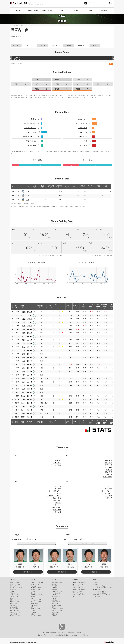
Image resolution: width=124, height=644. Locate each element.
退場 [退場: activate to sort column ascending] (107, 187)
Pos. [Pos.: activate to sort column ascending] (46, 306)
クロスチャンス (82, 123)
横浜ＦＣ (33, 597)
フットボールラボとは (99, 586)
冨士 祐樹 (108, 467)
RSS (111, 64)
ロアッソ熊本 (55, 612)
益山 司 (58, 503)
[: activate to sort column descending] (13, 187)
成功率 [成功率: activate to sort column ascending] (83, 187)
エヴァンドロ (108, 486)
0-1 (31, 354)
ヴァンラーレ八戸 (35, 584)
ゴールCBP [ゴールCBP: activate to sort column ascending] (111, 306)
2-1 (31, 406)
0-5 (31, 364)
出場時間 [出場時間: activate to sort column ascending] (59, 187)
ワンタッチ (30, 123)
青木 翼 (58, 486)
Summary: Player (47, 11)
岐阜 (28, 191)
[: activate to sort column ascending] (17, 187)
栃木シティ (34, 593)
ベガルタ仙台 (34, 586)
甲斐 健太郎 (108, 477)
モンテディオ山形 (35, 589)
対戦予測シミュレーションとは (102, 595)
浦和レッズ (13, 586)
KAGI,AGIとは (97, 589)
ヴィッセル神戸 (14, 609)
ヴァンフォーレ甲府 (36, 600)
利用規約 (46, 632)
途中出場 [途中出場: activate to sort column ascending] (51, 187)
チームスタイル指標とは (100, 593)
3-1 (31, 326)
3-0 (31, 319)
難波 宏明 (108, 489)
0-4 (31, 312)
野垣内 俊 (108, 465)
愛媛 (24, 319)
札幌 (24, 364)
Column (75, 11)
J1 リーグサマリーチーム (79, 582)
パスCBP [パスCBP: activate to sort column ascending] (76, 306)
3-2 (31, 389)
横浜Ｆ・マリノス (14, 598)
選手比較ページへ (88, 543)
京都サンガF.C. (14, 604)
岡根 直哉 (108, 463)
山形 (24, 382)
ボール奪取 (83, 145)
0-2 (31, 333)
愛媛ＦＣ (54, 607)
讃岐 (24, 329)
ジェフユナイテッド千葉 (16, 588)
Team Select (104, 11)
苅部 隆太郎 (56, 507)
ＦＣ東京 (12, 591)
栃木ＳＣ (54, 584)
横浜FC (23, 410)
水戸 (24, 322)
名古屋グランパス (14, 602)
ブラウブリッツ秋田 (36, 588)
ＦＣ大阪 (54, 598)
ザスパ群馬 (54, 586)
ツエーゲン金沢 (56, 593)
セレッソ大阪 (13, 607)
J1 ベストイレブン (77, 586)
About (90, 11)
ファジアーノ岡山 (14, 611)
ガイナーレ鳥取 (56, 602)
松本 (24, 333)
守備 (86, 141)
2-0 (31, 410)
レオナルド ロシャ (54, 496)
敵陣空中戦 (32, 145)
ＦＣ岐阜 (54, 595)
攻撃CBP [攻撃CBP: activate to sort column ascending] (69, 306)
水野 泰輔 (57, 510)
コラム (95, 582)
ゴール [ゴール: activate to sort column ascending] (67, 187)
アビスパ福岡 (13, 614)
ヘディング (30, 128)
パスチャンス (82, 128)
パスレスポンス (30, 141)
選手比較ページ (28, 572)
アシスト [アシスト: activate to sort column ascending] (91, 187)
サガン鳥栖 (34, 612)
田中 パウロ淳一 (55, 491)
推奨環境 (52, 632)
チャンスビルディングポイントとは (50, 256)
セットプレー (29, 137)
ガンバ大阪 (13, 605)
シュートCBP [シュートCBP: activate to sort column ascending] (104, 306)
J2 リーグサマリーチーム (79, 588)
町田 (24, 340)
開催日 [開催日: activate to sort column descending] (17, 306)
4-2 (31, 417)
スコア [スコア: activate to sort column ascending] (29, 306)
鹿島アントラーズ (14, 582)
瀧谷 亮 (109, 498)
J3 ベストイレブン (77, 597)
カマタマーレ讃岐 (56, 605)
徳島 (24, 326)
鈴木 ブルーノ (107, 491)
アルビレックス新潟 (36, 602)
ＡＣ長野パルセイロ (57, 591)
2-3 (31, 329)
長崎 (24, 357)
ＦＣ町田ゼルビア (14, 595)
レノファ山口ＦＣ (56, 604)
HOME (18, 11)
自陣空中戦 (83, 137)
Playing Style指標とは (92, 151)
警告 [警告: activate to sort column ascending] (99, 187)
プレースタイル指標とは (100, 591)
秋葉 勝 (58, 493)
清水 (24, 343)
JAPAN (61, 11)
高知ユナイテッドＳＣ (57, 609)
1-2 (31, 336)
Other (95, 580)
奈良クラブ (54, 600)
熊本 (24, 413)
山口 (24, 336)
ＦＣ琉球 (54, 616)
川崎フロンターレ (14, 597)
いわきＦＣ (34, 591)
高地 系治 (57, 489)
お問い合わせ (77, 632)
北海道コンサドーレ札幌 (37, 582)
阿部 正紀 (108, 460)
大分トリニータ (35, 614)
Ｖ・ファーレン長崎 (15, 616)
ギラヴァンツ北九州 (57, 611)
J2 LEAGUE (34, 580)
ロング (32, 132)
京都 (24, 354)
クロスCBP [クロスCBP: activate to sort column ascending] (83, 306)
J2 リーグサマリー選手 (79, 589)
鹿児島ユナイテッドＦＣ (58, 614)
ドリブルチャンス (81, 119)
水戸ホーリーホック (15, 584)
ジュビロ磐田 (34, 605)
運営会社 (70, 632)
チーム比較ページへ (36, 543)
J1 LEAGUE (13, 580)
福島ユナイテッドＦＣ (57, 582)
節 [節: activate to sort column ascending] (12, 306)
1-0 (31, 315)
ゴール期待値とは (98, 597)
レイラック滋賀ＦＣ (57, 597)
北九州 (23, 315)
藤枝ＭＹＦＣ (34, 607)
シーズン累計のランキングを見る (102, 256)
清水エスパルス (14, 600)
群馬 (24, 312)
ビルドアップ (82, 132)
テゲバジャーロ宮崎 (36, 616)
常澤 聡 (58, 460)
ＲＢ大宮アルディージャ (37, 595)
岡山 (24, 347)
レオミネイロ (108, 493)
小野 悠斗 (57, 505)
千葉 (24, 350)
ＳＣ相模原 (54, 588)
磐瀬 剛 (109, 474)
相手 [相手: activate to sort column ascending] (23, 306)
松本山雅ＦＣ (55, 589)
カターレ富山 (34, 604)
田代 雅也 (108, 472)
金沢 (24, 361)
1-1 (31, 340)
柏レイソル (13, 589)
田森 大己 (57, 500)
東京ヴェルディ (14, 593)
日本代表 (96, 584)
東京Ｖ (23, 417)
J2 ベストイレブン (77, 591)
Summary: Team (32, 11)
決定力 (34, 119)
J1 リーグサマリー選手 (79, 584)
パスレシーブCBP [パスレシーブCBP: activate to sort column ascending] (97, 306)
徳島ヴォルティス (35, 609)
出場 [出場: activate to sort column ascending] (35, 187)
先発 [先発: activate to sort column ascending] (43, 187)
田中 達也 (108, 496)
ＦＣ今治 (33, 611)
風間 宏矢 (57, 498)
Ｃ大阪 (23, 396)
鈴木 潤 (109, 470)
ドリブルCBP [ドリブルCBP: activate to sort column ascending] (90, 306)
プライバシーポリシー (61, 632)
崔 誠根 (58, 512)
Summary (75, 580)
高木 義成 (57, 463)
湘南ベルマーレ (35, 598)
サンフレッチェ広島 (15, 612)
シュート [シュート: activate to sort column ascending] (75, 187)
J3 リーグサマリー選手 (79, 595)
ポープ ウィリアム (54, 465)
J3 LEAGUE (55, 580)
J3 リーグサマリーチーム (79, 593)
